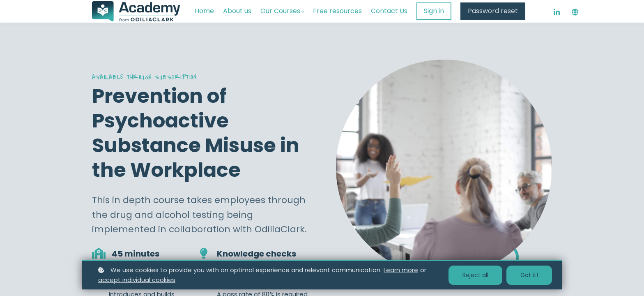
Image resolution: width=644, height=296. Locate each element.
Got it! (529, 275)
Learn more (401, 270)
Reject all (475, 275)
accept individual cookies (137, 280)
